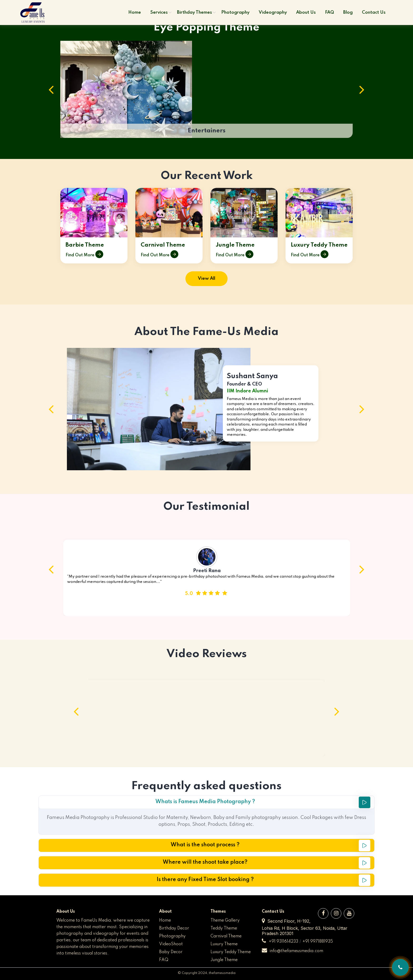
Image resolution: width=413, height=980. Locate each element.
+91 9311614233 (283, 942)
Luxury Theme (224, 944)
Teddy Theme (224, 928)
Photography (172, 936)
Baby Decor (171, 952)
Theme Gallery (225, 921)
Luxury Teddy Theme (319, 245)
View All (206, 279)
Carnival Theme (163, 245)
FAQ (164, 960)
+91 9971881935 (318, 942)
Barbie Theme (85, 245)
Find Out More (84, 255)
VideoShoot (171, 944)
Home (165, 921)
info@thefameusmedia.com (292, 951)
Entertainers (207, 131)
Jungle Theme (235, 245)
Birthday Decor (174, 928)
